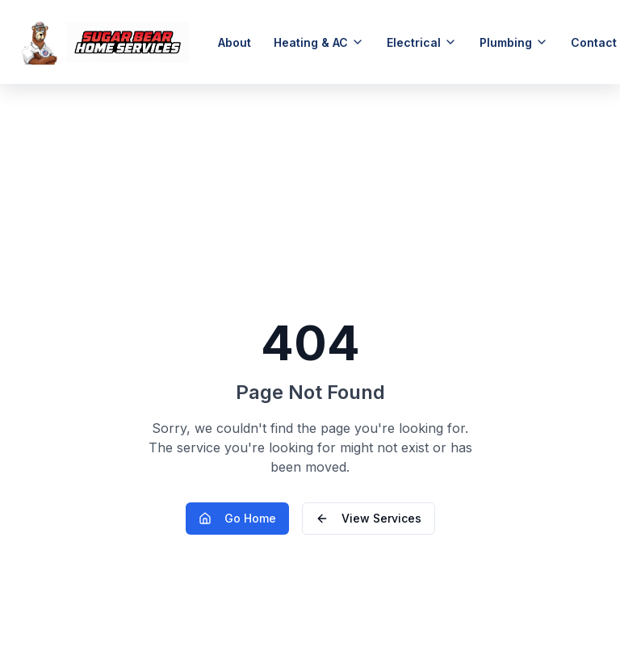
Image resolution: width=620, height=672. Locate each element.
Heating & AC (319, 42)
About (235, 42)
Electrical (422, 42)
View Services (369, 518)
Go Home (237, 518)
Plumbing (514, 42)
